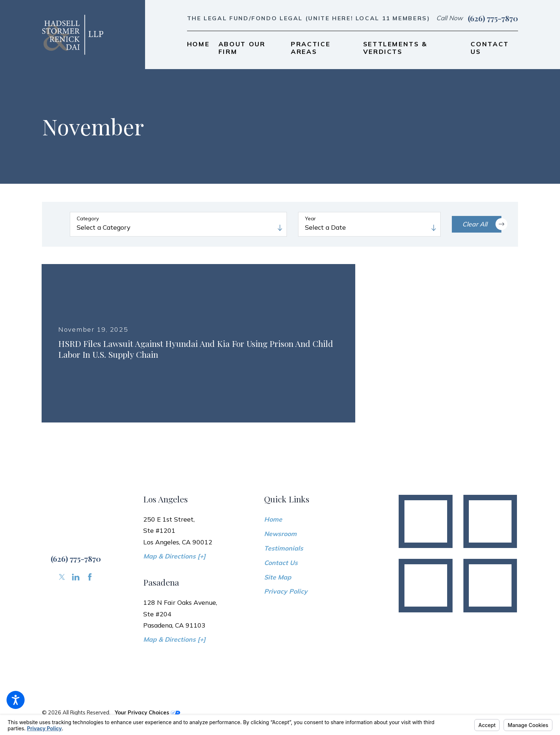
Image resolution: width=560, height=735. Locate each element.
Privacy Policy (286, 591)
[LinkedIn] (76, 577)
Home (273, 519)
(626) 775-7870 (493, 18)
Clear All (482, 224)
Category (88, 219)
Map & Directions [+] (174, 556)
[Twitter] (62, 577)
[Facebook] (90, 577)
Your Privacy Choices (147, 712)
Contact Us (281, 562)
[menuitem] (198, 48)
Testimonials (284, 548)
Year (310, 219)
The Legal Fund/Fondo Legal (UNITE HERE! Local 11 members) (309, 18)
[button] (16, 700)
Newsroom (280, 534)
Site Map (278, 577)
